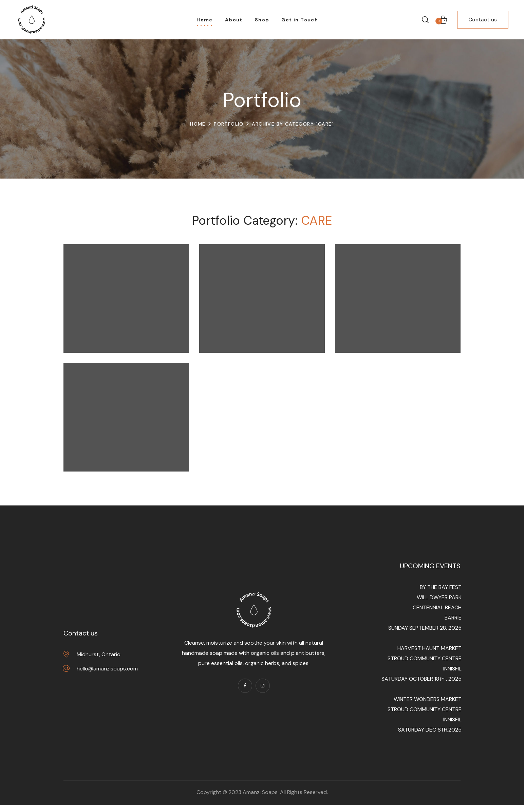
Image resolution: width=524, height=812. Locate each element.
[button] (425, 20)
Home (198, 124)
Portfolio (229, 124)
